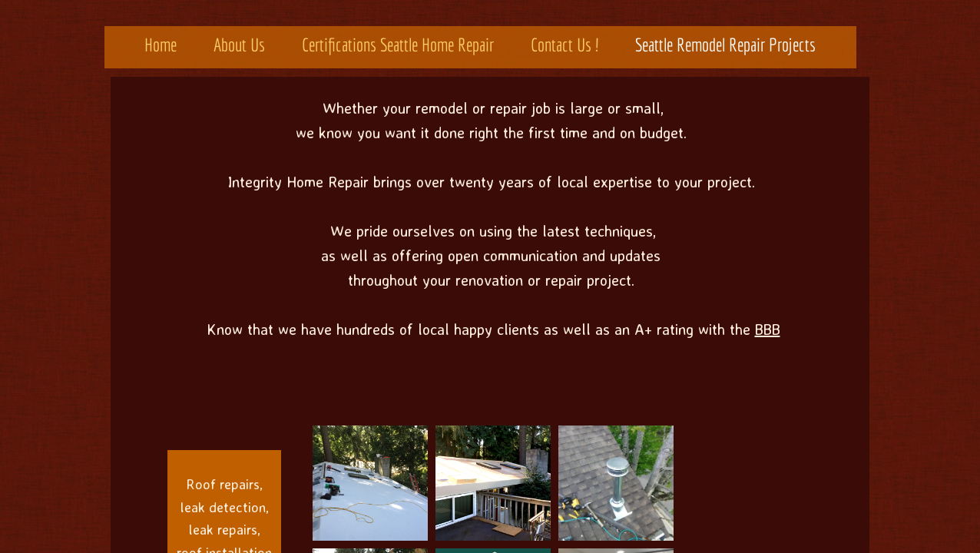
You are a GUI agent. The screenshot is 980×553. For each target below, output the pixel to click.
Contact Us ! (564, 45)
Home (161, 45)
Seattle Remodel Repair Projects (725, 45)
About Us (239, 45)
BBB (768, 329)
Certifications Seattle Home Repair (398, 45)
